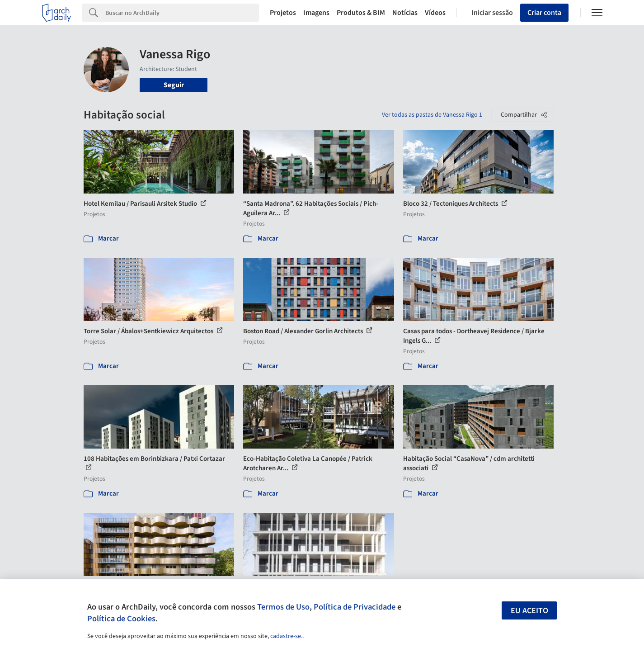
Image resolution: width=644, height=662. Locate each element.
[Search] (182, 13)
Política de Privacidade (355, 607)
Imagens (316, 13)
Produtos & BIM (361, 13)
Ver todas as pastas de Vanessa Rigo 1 (432, 115)
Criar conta (544, 13)
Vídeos (435, 13)
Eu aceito (529, 611)
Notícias (405, 13)
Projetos (283, 13)
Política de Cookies (121, 619)
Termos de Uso (283, 607)
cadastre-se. (286, 636)
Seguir (174, 85)
